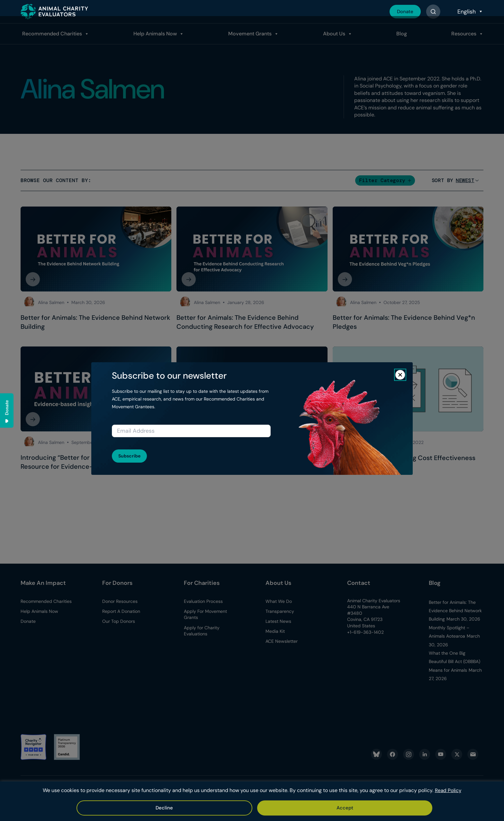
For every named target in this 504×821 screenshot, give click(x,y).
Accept (234, 808)
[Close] (400, 375)
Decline (272, 808)
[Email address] (191, 431)
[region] (252, 802)
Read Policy (448, 791)
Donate (404, 11)
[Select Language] (470, 12)
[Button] (433, 12)
